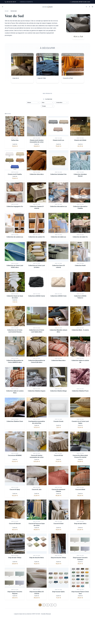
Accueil (7, 11)
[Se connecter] (89, 7)
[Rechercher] (86, 7)
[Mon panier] (92, 7)
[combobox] (33, 102)
